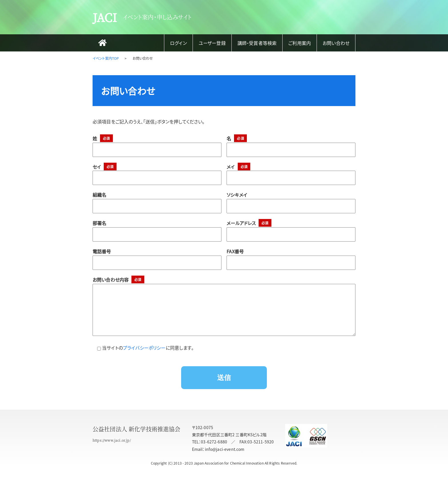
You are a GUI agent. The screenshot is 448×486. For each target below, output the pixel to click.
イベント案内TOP (106, 58)
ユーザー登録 (212, 43)
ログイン (178, 43)
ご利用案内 (300, 43)
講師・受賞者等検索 (257, 43)
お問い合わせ (336, 43)
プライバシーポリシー (144, 359)
